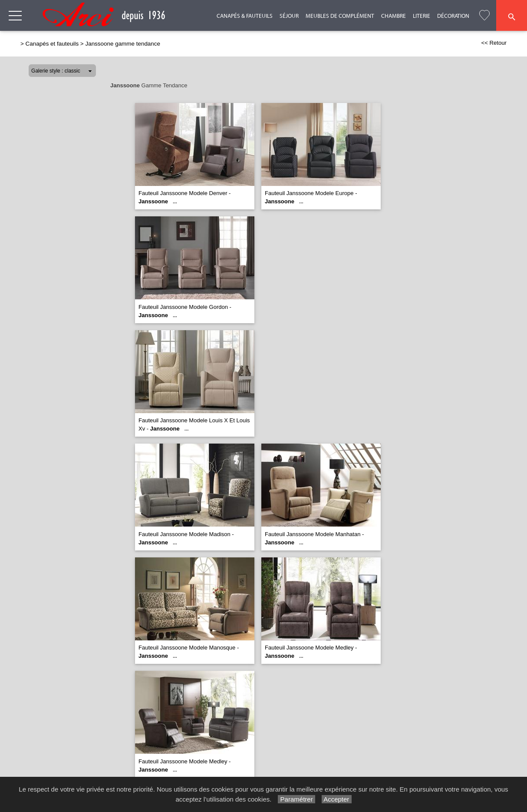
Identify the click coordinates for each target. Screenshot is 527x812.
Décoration (453, 16)
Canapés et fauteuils (52, 44)
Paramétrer (296, 799)
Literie (422, 16)
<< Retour (494, 43)
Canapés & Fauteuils (245, 16)
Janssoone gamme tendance (123, 44)
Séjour (289, 16)
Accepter (337, 799)
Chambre (394, 16)
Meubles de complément (340, 16)
